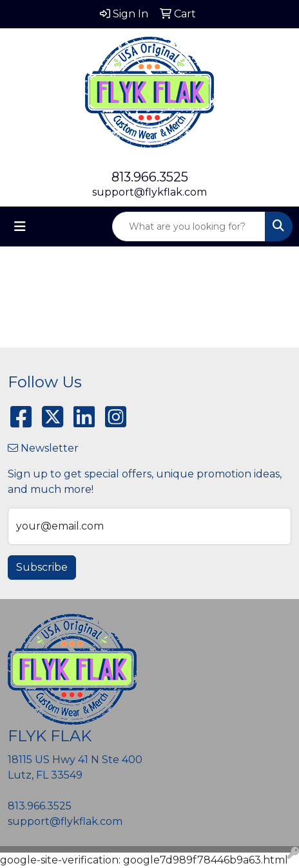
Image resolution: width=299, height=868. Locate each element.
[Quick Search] (189, 226)
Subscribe (42, 567)
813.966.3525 (150, 177)
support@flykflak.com (149, 192)
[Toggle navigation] (20, 226)
